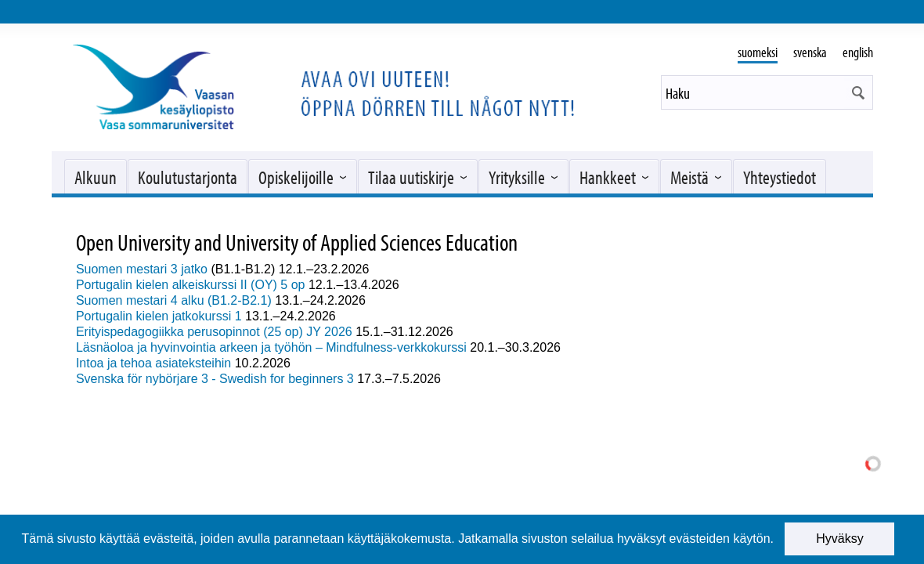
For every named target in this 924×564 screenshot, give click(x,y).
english (858, 52)
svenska (810, 52)
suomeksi (758, 52)
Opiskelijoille (296, 177)
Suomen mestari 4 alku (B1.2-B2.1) (174, 300)
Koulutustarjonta (188, 177)
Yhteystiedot (780, 177)
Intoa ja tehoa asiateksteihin (153, 363)
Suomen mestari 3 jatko (142, 269)
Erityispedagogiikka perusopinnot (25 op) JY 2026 (214, 332)
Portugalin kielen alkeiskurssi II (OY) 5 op (192, 285)
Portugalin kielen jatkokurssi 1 (159, 316)
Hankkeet (608, 177)
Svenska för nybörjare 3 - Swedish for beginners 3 (215, 379)
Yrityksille (517, 177)
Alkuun (96, 177)
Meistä (689, 177)
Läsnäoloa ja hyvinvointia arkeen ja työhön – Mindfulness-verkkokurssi (271, 347)
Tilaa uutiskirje (411, 177)
